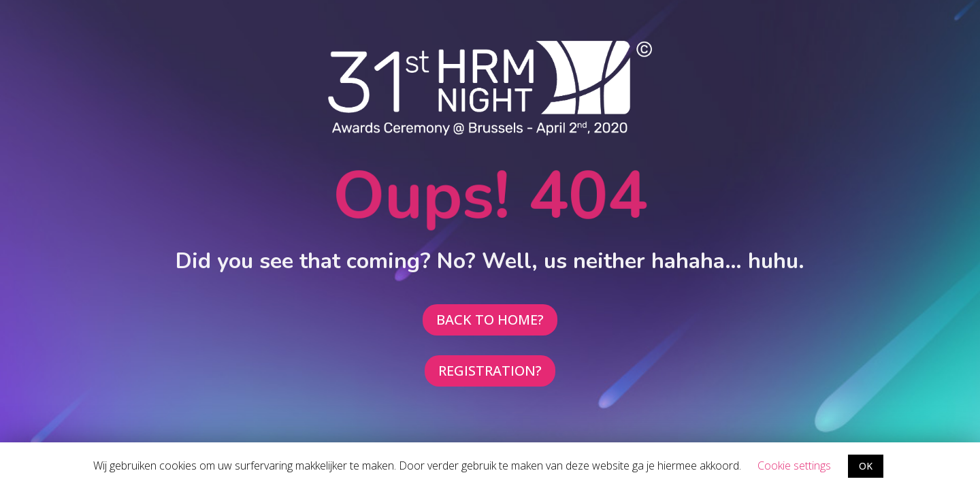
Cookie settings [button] (794, 465)
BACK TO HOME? (490, 320)
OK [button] (866, 466)
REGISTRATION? (490, 371)
